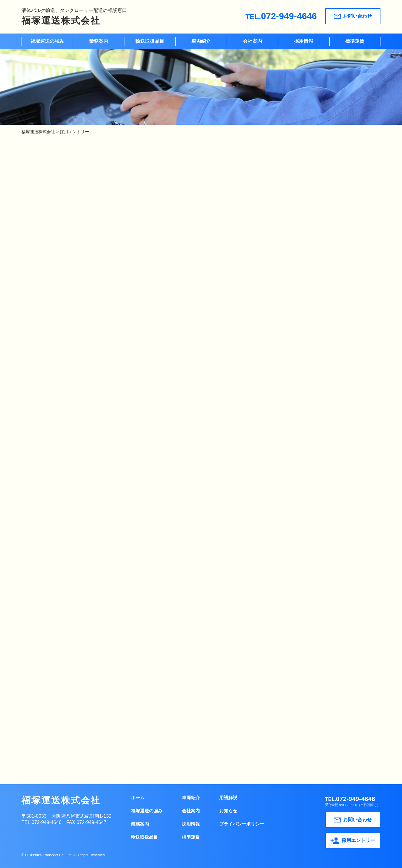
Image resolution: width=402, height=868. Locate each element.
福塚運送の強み (47, 41)
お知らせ (228, 811)
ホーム (138, 798)
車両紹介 (201, 41)
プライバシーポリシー (242, 824)
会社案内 (252, 41)
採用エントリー (353, 841)
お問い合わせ (353, 16)
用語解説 (228, 798)
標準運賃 (355, 41)
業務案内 (99, 41)
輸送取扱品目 (150, 41)
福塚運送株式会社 (61, 20)
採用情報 (304, 41)
